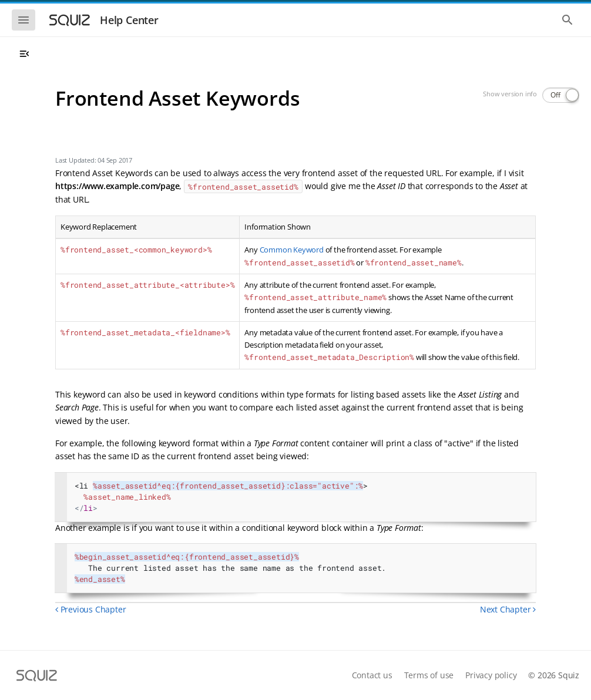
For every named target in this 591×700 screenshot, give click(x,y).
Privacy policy (491, 675)
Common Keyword (292, 250)
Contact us (372, 675)
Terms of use (429, 675)
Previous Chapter (90, 609)
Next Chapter (508, 609)
